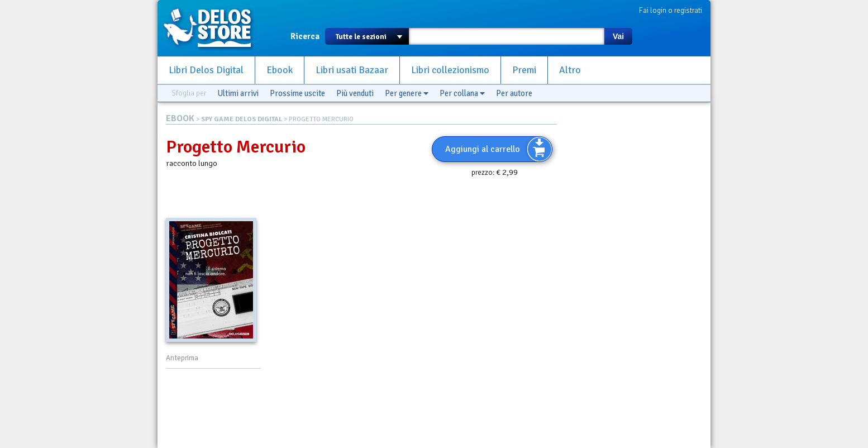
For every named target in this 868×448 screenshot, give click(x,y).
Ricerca (305, 36)
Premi (524, 70)
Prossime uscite (297, 93)
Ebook (280, 70)
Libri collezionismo (450, 70)
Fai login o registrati (671, 10)
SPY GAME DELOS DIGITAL (242, 119)
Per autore (514, 93)
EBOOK (180, 118)
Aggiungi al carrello (483, 149)
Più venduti (355, 93)
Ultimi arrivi (238, 93)
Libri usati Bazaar (352, 70)
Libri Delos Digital (206, 70)
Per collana (462, 93)
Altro (570, 70)
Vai (618, 36)
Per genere (407, 93)
